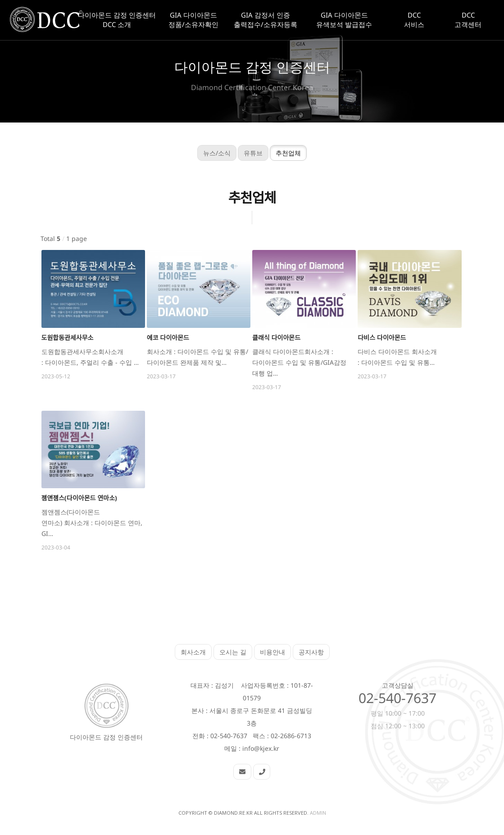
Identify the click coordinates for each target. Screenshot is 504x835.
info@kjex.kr (261, 748)
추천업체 (282, 153)
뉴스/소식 (211, 153)
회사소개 (193, 652)
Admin (318, 813)
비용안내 (272, 652)
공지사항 (311, 652)
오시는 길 (233, 652)
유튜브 (247, 153)
